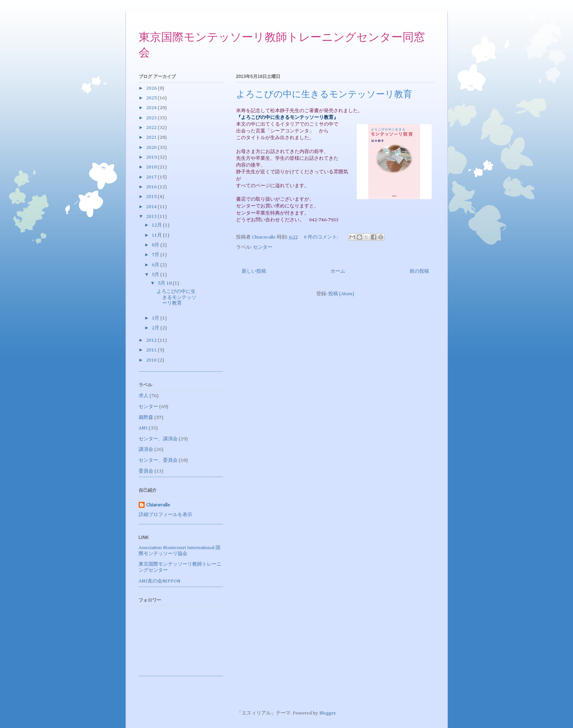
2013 (152, 217)
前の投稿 (419, 271)
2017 (152, 177)
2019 (152, 157)
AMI (143, 428)
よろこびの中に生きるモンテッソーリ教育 (324, 95)
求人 (144, 396)
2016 (152, 187)
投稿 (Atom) (341, 294)
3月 (156, 318)
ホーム (338, 271)
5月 (156, 275)
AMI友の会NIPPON (159, 581)
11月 (157, 235)
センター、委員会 (158, 460)
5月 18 (165, 283)
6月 (156, 265)
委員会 (146, 471)
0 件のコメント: (322, 237)
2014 (152, 207)
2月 (156, 328)
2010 (152, 360)
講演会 (146, 450)
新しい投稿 (254, 271)
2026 (152, 88)
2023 (152, 118)
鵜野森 (146, 418)
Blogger (327, 713)
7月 (156, 255)
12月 (157, 225)
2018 (152, 167)
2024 (152, 108)
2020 (152, 148)
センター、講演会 (158, 439)
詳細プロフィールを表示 (165, 515)
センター (263, 247)
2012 (152, 340)
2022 (152, 128)
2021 (152, 137)
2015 (152, 197)
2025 (152, 98)
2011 (152, 350)
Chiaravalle (158, 505)
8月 (156, 245)
